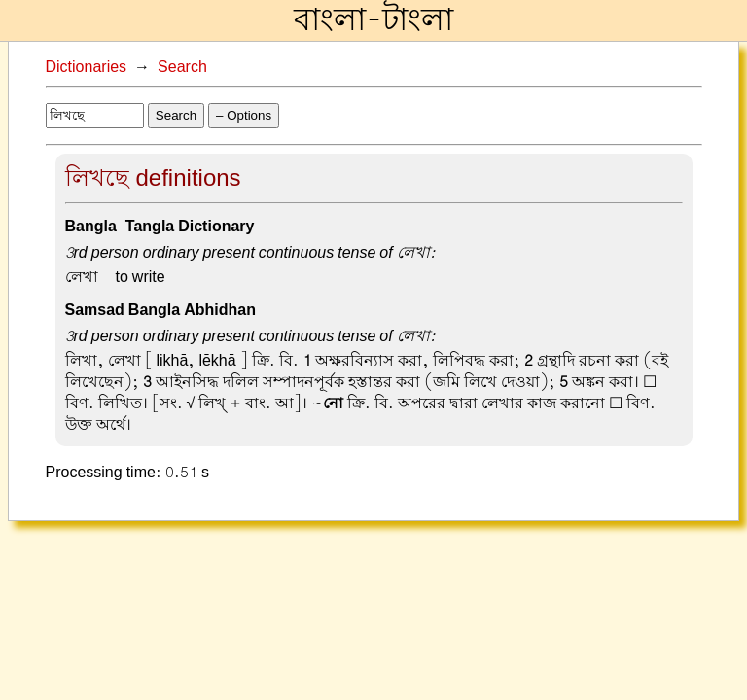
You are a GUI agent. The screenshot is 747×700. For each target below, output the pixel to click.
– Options (244, 115)
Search (182, 67)
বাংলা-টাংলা (373, 20)
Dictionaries (87, 67)
